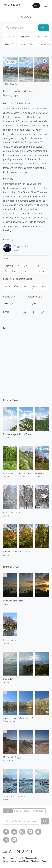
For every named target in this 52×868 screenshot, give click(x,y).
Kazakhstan (8, 760)
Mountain (26, 44)
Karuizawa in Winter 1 (13, 512)
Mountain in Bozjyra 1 (13, 757)
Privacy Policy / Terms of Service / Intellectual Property (26, 861)
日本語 (17, 811)
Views (26, 17)
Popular (26, 37)
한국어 (27, 811)
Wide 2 (16, 288)
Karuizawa (8, 473)
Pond (15, 271)
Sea (42, 37)
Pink (6, 271)
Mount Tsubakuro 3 (26, 473)
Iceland (6, 800)
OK (45, 821)
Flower (26, 266)
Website (17, 251)
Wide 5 (43, 288)
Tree (33, 271)
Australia (7, 604)
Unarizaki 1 (8, 679)
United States (9, 721)
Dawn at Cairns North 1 (14, 601)
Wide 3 (25, 288)
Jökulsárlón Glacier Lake (14, 796)
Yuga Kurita (21, 246)
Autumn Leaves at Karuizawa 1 (17, 552)
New (10, 44)
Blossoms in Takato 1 (42, 473)
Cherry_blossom (12, 266)
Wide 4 (34, 288)
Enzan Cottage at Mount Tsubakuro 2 (20, 434)
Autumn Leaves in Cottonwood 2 (18, 718)
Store (36, 6)
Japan (16, 95)
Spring (24, 271)
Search (44, 28)
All (10, 37)
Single (7, 286)
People (36, 266)
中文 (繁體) (39, 811)
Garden (43, 44)
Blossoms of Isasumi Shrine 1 (10, 640)
